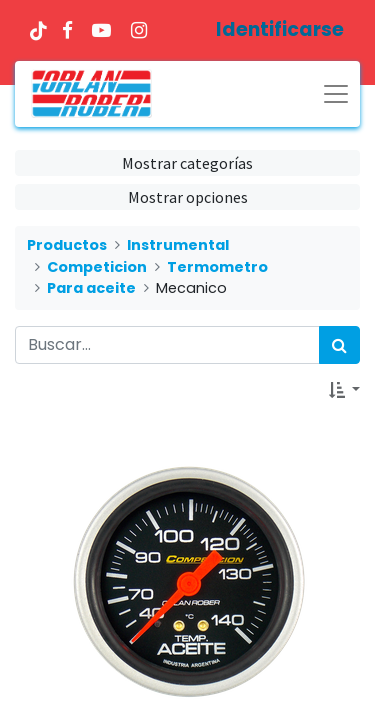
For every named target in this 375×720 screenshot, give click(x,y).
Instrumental (178, 245)
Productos (67, 245)
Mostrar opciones (188, 197)
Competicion (97, 267)
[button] (344, 390)
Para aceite (91, 288)
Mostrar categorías (187, 163)
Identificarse (280, 29)
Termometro (217, 267)
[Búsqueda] (339, 345)
